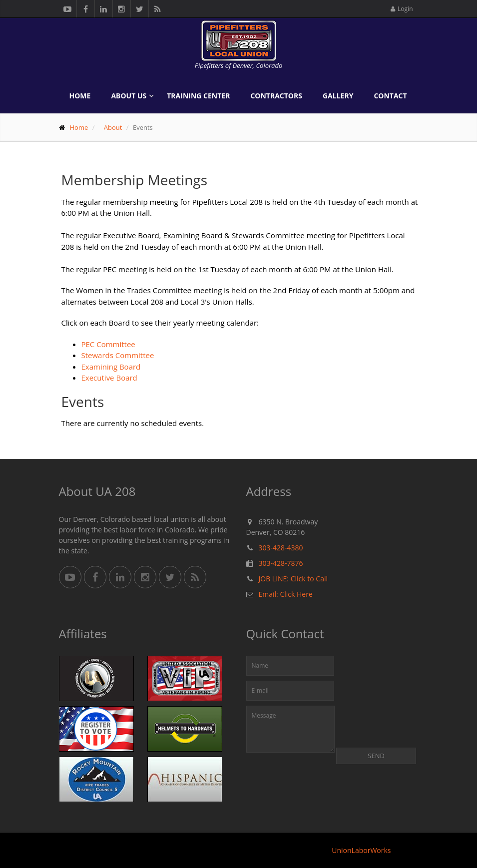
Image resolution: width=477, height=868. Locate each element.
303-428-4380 (281, 548)
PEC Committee (108, 344)
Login (401, 9)
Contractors (276, 96)
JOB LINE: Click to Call (293, 579)
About (113, 127)
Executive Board (109, 378)
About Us (129, 96)
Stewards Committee (118, 355)
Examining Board (111, 367)
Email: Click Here (286, 594)
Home (80, 96)
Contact (390, 96)
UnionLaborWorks (361, 850)
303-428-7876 (281, 563)
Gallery (338, 96)
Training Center (198, 96)
